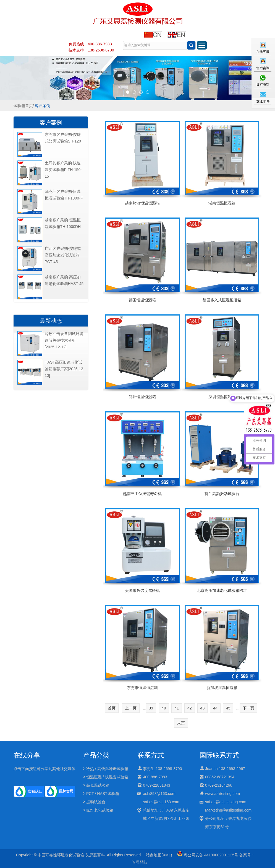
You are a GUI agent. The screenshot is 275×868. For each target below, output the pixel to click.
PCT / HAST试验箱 (103, 794)
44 (215, 708)
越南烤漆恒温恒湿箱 (142, 203)
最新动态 (51, 321)
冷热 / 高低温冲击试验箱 (107, 769)
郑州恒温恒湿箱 (142, 397)
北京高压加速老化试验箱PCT (222, 590)
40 (164, 708)
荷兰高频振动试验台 (222, 494)
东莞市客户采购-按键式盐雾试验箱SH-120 (63, 138)
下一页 (248, 708)
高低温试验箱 (98, 785)
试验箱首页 (23, 106)
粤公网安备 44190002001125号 (208, 855)
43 (203, 708)
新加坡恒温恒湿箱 (222, 688)
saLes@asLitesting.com (226, 802)
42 (190, 708)
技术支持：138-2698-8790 (91, 50)
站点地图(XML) (159, 855)
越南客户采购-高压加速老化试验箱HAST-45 (64, 280)
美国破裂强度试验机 (142, 590)
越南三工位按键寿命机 (142, 494)
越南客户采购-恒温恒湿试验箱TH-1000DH (63, 223)
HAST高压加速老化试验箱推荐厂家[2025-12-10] (65, 369)
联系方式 (151, 755)
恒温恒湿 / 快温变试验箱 (107, 777)
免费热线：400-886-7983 (90, 44)
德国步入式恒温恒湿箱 (222, 300)
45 (228, 708)
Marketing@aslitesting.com (228, 810)
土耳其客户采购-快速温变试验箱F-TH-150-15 (63, 170)
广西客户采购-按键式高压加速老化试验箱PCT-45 (63, 255)
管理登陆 (140, 862)
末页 (181, 723)
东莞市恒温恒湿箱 (142, 688)
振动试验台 (96, 802)
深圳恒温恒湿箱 (222, 397)
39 (151, 708)
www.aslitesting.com (222, 794)
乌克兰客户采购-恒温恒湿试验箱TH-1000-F (64, 195)
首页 (112, 708)
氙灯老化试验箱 (100, 810)
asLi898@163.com (159, 794)
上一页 (131, 708)
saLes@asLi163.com (161, 802)
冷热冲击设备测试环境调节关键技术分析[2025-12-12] (64, 340)
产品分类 (96, 755)
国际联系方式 (219, 755)
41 (177, 708)
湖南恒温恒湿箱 (222, 203)
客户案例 (43, 106)
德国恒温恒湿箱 (142, 300)
